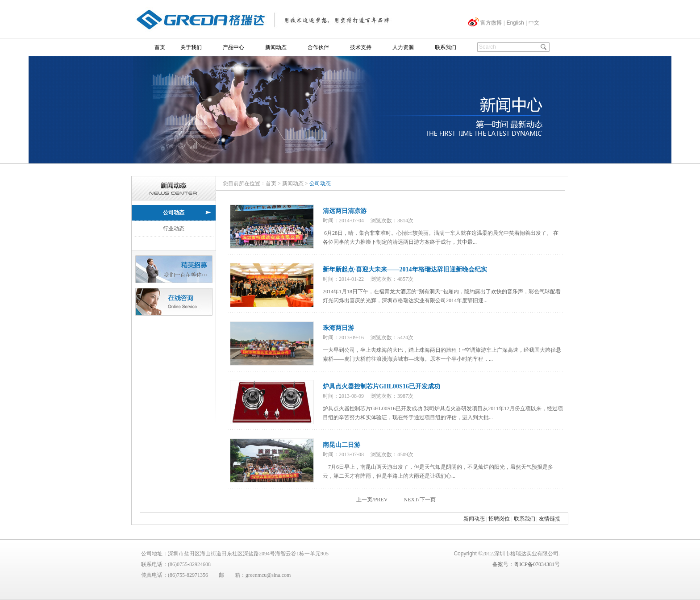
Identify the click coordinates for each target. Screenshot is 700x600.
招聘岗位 (499, 519)
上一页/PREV (372, 500)
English (515, 23)
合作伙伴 (318, 47)
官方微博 (491, 23)
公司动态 (174, 212)
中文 (534, 23)
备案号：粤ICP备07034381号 (526, 564)
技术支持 (361, 47)
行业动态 (174, 229)
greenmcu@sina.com (268, 575)
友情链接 (550, 519)
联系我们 (446, 47)
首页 (160, 47)
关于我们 (191, 47)
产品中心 (233, 47)
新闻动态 (276, 47)
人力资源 (403, 47)
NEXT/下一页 (419, 500)
